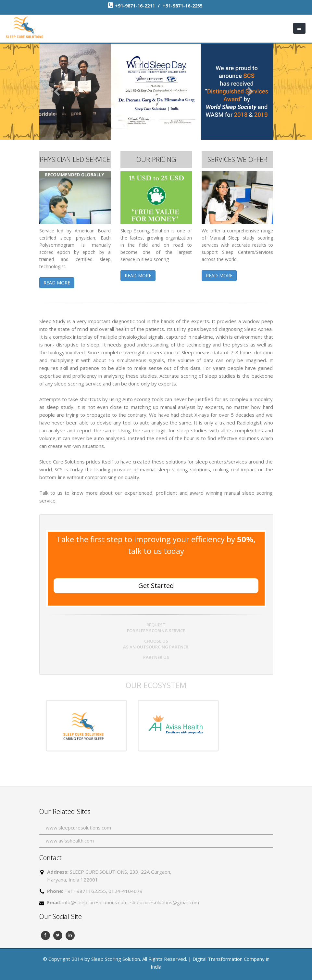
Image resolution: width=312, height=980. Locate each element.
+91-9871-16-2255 (183, 6)
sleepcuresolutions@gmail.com (165, 902)
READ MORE (57, 283)
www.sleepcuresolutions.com (78, 828)
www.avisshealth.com (70, 841)
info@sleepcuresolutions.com (95, 902)
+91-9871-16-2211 (136, 6)
